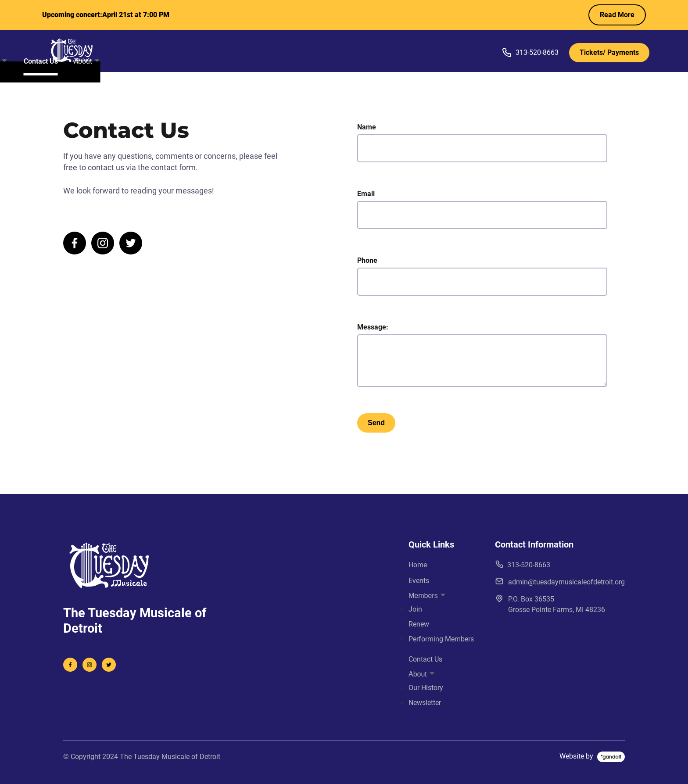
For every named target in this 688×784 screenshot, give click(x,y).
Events (288, 51)
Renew (419, 624)
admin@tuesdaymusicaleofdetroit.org (560, 582)
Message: (482, 355)
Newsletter (425, 703)
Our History (426, 688)
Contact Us (385, 51)
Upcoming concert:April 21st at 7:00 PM (106, 15)
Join (415, 609)
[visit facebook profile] (75, 243)
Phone (482, 276)
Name (482, 143)
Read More (617, 15)
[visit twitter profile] (131, 243)
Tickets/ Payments (609, 52)
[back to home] (94, 50)
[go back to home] (109, 566)
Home (253, 51)
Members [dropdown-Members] (333, 51)
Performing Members (441, 639)
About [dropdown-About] (431, 51)
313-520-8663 (530, 53)
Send (376, 423)
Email (482, 209)
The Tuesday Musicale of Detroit (170, 757)
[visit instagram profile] (103, 243)
